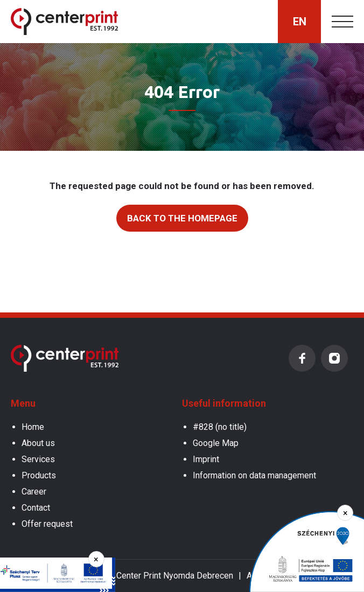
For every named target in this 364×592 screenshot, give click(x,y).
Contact (36, 508)
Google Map (216, 443)
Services (38, 459)
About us (38, 443)
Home (33, 427)
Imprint (206, 459)
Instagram (334, 358)
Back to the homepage (182, 218)
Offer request (47, 524)
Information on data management (254, 475)
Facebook (302, 358)
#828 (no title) (220, 427)
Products (39, 475)
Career (34, 492)
